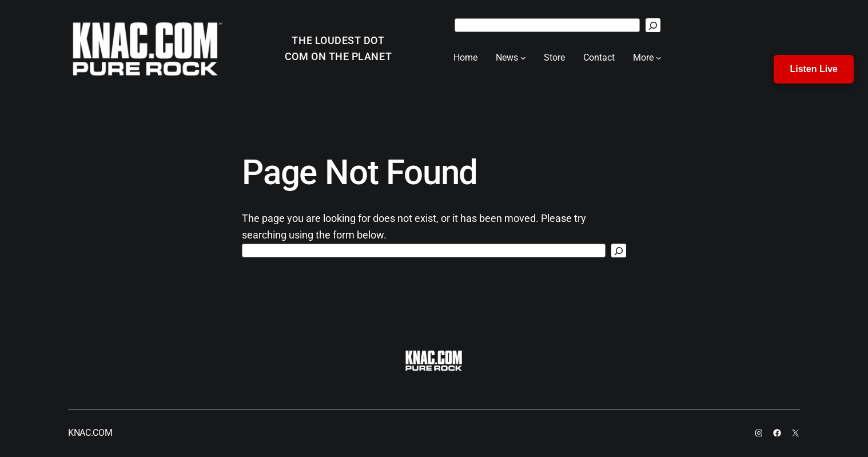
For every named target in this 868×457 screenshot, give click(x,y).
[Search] (653, 25)
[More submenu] (659, 58)
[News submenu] (523, 58)
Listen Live (814, 69)
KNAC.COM (90, 433)
